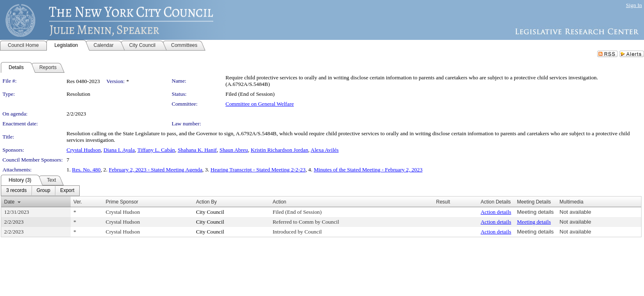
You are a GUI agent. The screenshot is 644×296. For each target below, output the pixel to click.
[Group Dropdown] (43, 191)
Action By (206, 202)
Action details (496, 212)
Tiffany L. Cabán (156, 150)
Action (279, 202)
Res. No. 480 (86, 170)
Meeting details (536, 212)
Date (9, 202)
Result (443, 202)
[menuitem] (16, 191)
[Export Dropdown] (67, 191)
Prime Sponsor (122, 202)
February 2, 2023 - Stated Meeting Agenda (156, 170)
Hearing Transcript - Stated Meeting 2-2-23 (258, 170)
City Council (210, 212)
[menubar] (40, 191)
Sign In (634, 5)
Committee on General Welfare (260, 104)
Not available (575, 212)
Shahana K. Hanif (197, 150)
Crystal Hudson (84, 150)
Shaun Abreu (233, 150)
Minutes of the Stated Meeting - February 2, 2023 (368, 170)
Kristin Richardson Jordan (279, 150)
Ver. (78, 202)
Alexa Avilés (324, 150)
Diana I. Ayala (119, 150)
